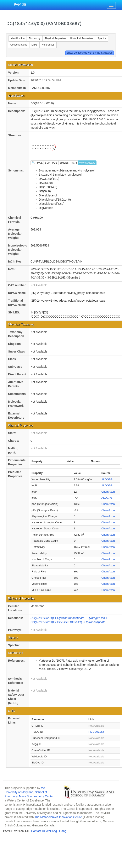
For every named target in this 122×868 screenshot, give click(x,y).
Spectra (102, 38)
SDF (47, 163)
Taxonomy (35, 38)
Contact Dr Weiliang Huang (49, 831)
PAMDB (20, 4)
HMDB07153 (96, 732)
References (48, 45)
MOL (40, 163)
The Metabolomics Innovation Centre (58, 817)
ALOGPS (107, 479)
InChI (74, 163)
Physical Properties (55, 38)
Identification (18, 38)
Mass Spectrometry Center (36, 796)
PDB (55, 163)
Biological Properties (82, 38)
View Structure (87, 163)
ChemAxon (108, 492)
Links (34, 45)
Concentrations (19, 45)
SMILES (64, 163)
